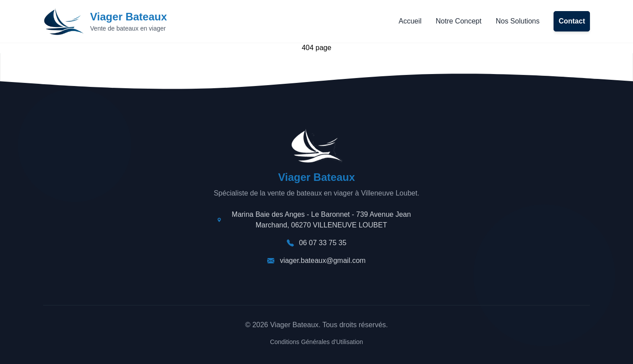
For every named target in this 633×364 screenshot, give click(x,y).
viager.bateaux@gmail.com (322, 260)
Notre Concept (459, 21)
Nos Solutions (518, 21)
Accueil (410, 21)
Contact (572, 21)
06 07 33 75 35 (323, 243)
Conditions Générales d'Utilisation (316, 342)
